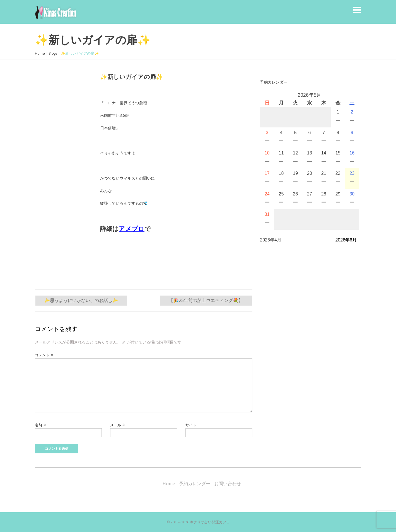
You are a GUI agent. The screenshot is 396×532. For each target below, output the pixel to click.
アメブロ (132, 229)
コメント (44, 355)
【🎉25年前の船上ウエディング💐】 (206, 300)
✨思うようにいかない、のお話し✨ (81, 300)
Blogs (53, 53)
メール (118, 425)
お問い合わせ (228, 483)
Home (40, 53)
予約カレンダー (195, 483)
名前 (41, 425)
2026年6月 (346, 240)
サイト (191, 425)
